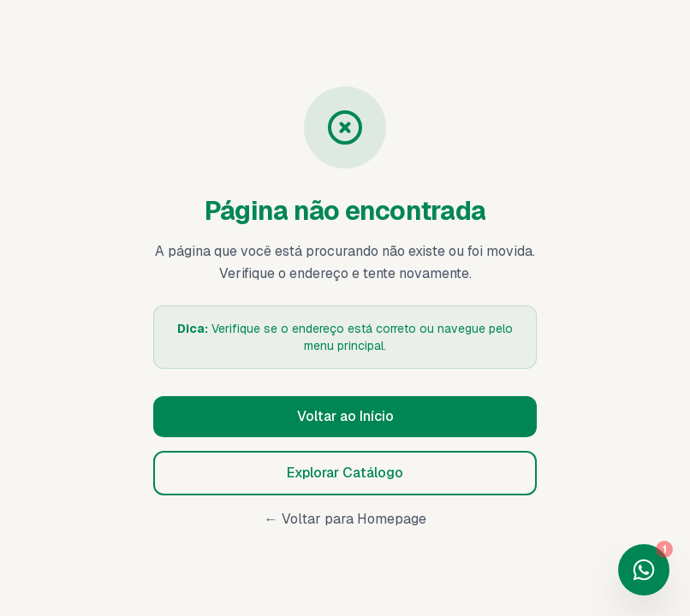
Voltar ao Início (345, 416)
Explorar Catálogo (345, 473)
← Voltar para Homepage (345, 519)
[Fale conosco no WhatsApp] (644, 570)
